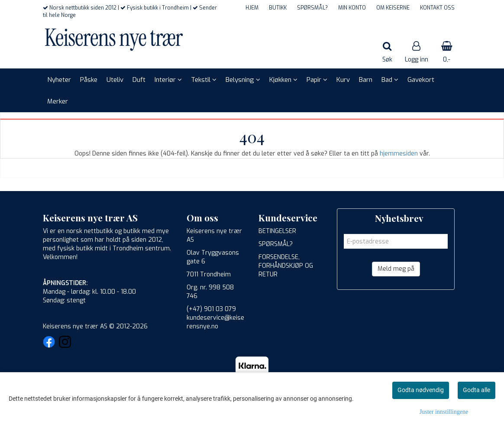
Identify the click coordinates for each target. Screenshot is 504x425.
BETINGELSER (277, 231)
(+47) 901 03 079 (211, 309)
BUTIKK (278, 8)
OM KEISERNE (393, 8)
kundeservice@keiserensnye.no (215, 322)
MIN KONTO (352, 8)
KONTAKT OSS (437, 8)
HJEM (252, 8)
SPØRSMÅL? (312, 8)
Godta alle (477, 390)
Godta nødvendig (421, 390)
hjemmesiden (399, 154)
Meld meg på (396, 269)
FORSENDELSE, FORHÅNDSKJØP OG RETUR (286, 266)
